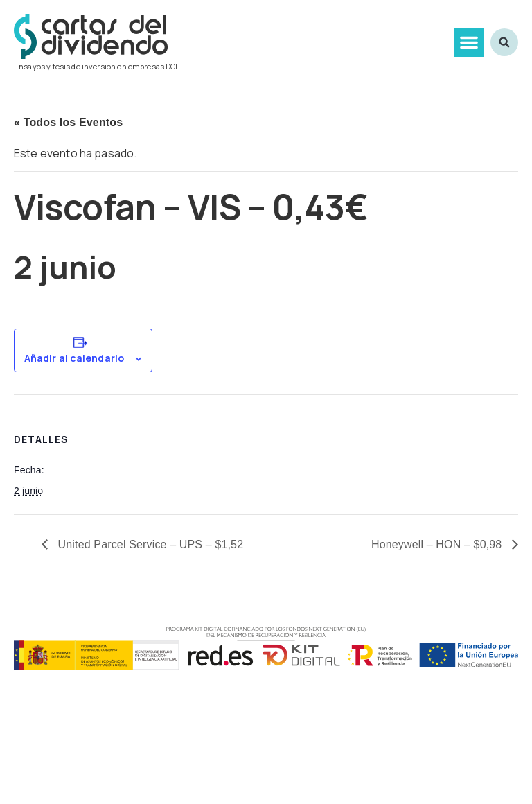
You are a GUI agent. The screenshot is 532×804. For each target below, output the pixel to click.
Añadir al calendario (74, 358)
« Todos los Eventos (68, 122)
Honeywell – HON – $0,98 (438, 544)
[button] (469, 42)
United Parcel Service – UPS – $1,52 (149, 544)
